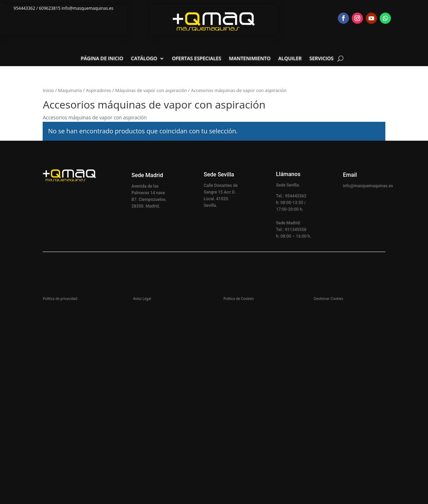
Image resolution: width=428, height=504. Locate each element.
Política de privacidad (60, 299)
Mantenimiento (250, 59)
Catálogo (144, 59)
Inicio (48, 90)
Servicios (322, 59)
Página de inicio (102, 59)
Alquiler (290, 59)
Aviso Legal (142, 299)
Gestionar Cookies (329, 299)
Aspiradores (99, 90)
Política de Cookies (239, 299)
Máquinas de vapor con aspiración (151, 90)
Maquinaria (70, 90)
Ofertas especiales (197, 59)
